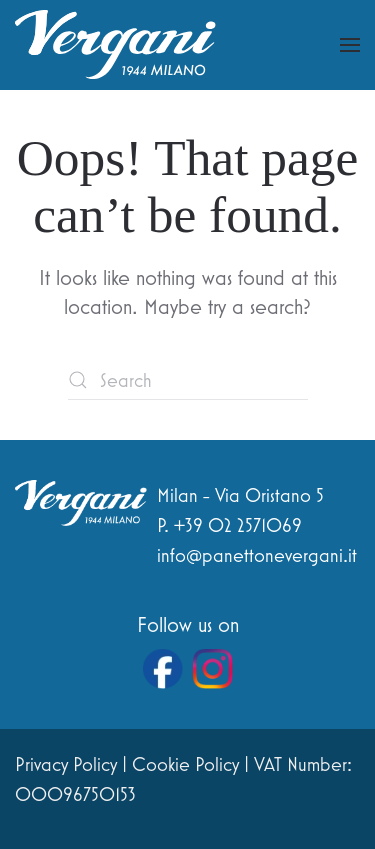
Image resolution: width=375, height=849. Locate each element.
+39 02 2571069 (238, 525)
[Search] (188, 380)
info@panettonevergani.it (257, 555)
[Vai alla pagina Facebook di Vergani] (163, 669)
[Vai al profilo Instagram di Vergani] (213, 669)
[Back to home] (115, 45)
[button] (350, 45)
